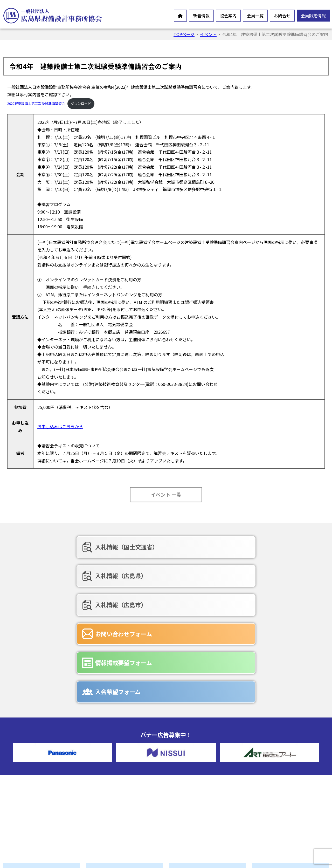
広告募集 (189, 822)
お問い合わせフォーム (58, 574)
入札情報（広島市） (265, 547)
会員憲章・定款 (113, 777)
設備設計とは (110, 761)
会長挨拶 (106, 769)
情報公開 (106, 786)
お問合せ (282, 16)
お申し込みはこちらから (60, 426)
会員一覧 (255, 16)
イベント (208, 34)
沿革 (102, 794)
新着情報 (201, 16)
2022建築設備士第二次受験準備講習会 (36, 103)
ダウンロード (81, 103)
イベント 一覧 (166, 495)
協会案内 (228, 16)
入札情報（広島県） (161, 547)
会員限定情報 (313, 16)
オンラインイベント (34, 783)
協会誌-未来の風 (113, 811)
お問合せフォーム (198, 797)
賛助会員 (189, 769)
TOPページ (184, 34)
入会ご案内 (108, 819)
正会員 (187, 761)
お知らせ (23, 775)
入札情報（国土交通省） (61, 547)
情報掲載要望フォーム (163, 574)
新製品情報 (25, 791)
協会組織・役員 (113, 802)
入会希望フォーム (262, 574)
